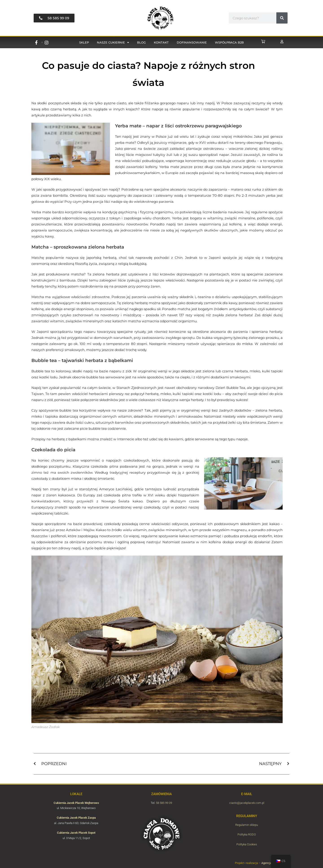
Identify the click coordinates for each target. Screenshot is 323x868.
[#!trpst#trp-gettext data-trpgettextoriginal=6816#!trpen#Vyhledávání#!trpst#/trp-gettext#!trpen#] (282, 18)
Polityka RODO (247, 834)
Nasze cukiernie (113, 43)
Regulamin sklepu (247, 825)
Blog (141, 42)
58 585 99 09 (164, 803)
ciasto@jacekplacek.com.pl (247, 803)
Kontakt (161, 42)
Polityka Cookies (247, 844)
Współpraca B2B (229, 42)
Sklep (84, 42)
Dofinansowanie (192, 42)
